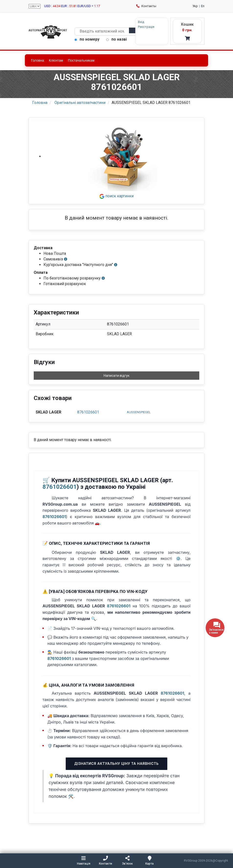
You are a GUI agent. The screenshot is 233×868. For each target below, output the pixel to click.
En (203, 6)
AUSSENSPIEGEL (139, 412)
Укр (195, 6)
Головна (37, 60)
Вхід (141, 22)
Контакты (146, 6)
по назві (116, 39)
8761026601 (88, 412)
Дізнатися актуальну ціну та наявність (116, 763)
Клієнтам (56, 60)
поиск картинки (116, 196)
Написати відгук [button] (116, 376)
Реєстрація (146, 27)
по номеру (87, 39)
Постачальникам (81, 60)
